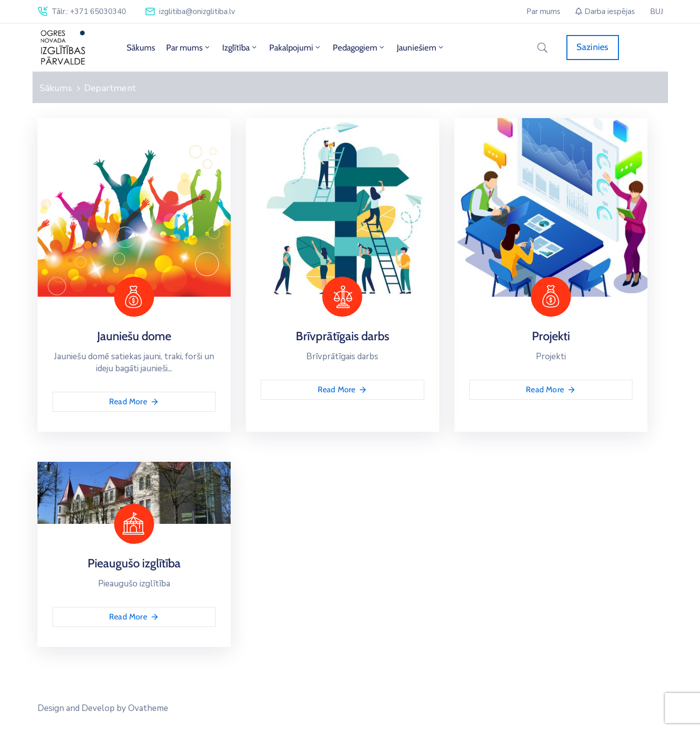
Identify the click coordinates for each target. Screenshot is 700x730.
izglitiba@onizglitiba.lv (197, 12)
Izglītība (240, 48)
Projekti (551, 336)
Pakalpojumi (295, 48)
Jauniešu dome (134, 336)
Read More (134, 402)
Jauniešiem (421, 48)
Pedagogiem (359, 48)
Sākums (141, 48)
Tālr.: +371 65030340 (89, 12)
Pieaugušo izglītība (134, 563)
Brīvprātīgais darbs (342, 336)
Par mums (189, 48)
